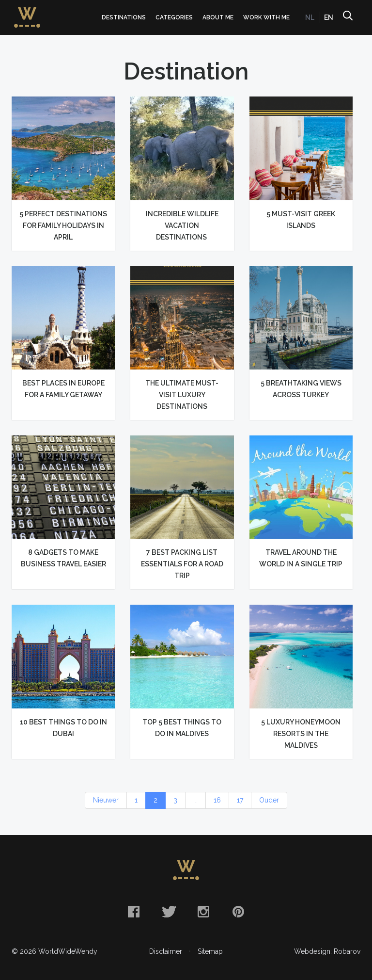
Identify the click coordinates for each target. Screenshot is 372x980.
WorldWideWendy (27, 11)
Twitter (169, 912)
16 (217, 800)
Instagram (203, 912)
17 (240, 800)
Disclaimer (166, 951)
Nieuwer (106, 800)
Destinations (124, 17)
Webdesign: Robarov (327, 951)
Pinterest (238, 912)
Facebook (134, 912)
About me (218, 17)
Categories (174, 17)
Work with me (266, 17)
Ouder (269, 800)
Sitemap (210, 951)
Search (347, 17)
